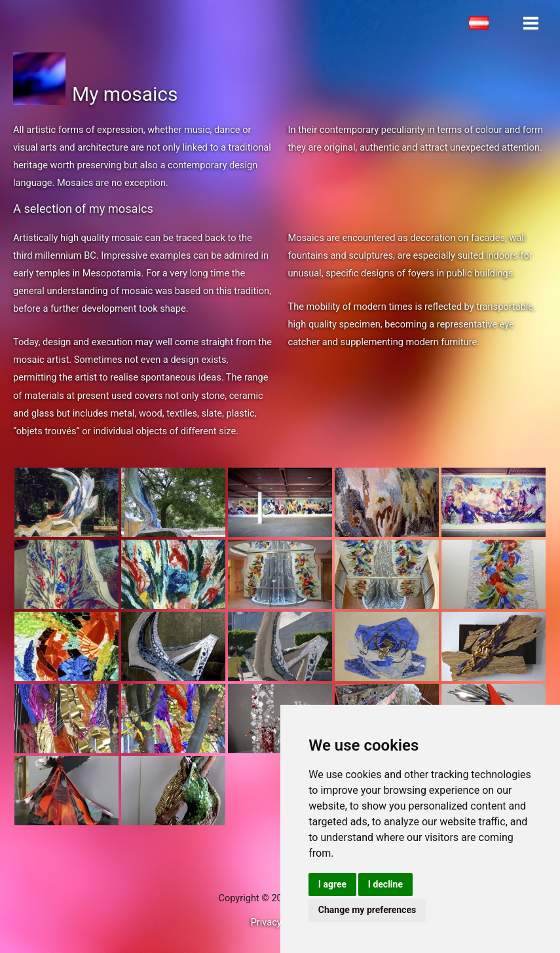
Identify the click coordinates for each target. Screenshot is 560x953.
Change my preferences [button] (367, 910)
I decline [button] (385, 884)
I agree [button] (332, 884)
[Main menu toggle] (531, 23)
